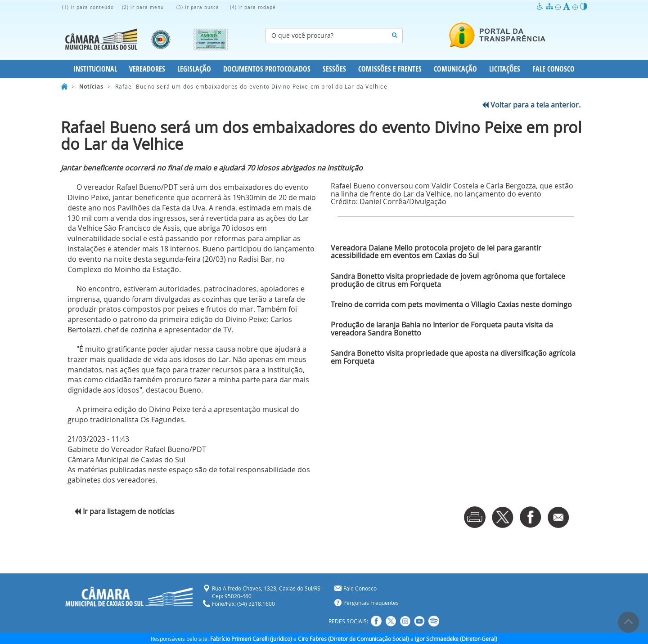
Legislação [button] (194, 69)
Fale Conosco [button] (553, 69)
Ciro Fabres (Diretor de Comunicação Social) (353, 639)
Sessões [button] (334, 69)
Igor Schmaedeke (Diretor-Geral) (456, 639)
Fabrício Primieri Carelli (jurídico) (251, 639)
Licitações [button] (505, 69)
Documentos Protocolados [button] (267, 69)
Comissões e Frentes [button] (390, 69)
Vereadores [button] (147, 69)
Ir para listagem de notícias (124, 511)
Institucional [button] (95, 69)
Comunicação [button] (455, 69)
